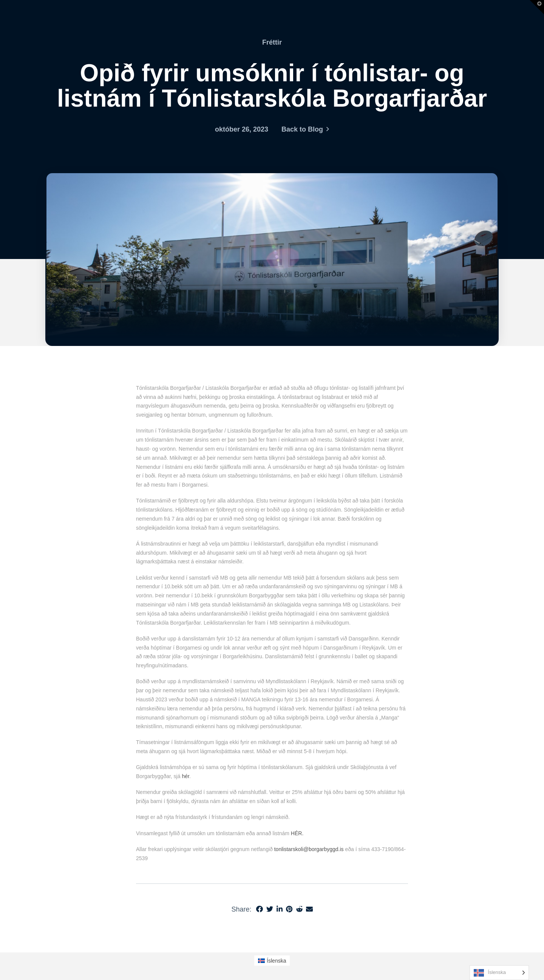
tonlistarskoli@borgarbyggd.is (309, 849)
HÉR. (297, 833)
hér (185, 776)
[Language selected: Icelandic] (499, 973)
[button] (537, 7)
